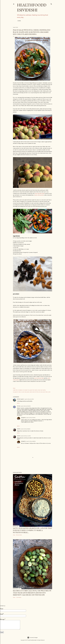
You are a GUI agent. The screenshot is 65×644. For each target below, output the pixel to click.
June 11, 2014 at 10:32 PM (26, 406)
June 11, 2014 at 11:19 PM (31, 418)
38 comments (19, 535)
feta (17, 390)
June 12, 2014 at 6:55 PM (31, 441)
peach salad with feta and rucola (36, 392)
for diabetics (20, 390)
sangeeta (23, 418)
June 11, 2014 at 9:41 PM (29, 399)
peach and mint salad (39, 193)
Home (19, 21)
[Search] (51, 4)
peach (28, 392)
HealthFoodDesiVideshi (32, 7)
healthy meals (37, 390)
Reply (18, 403)
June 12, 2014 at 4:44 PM (26, 436)
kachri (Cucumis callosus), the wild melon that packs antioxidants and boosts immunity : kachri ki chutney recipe (32, 593)
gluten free (32, 390)
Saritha (19, 429)
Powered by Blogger (33, 638)
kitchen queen (20, 399)
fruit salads (25, 390)
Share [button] (14, 388)
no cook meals (24, 392)
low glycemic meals (17, 392)
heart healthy (43, 390)
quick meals (45, 392)
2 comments (19, 597)
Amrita (19, 406)
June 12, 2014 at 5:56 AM (26, 429)
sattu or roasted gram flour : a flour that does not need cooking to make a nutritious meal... (32, 530)
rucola (49, 392)
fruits (28, 390)
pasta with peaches (39, 195)
